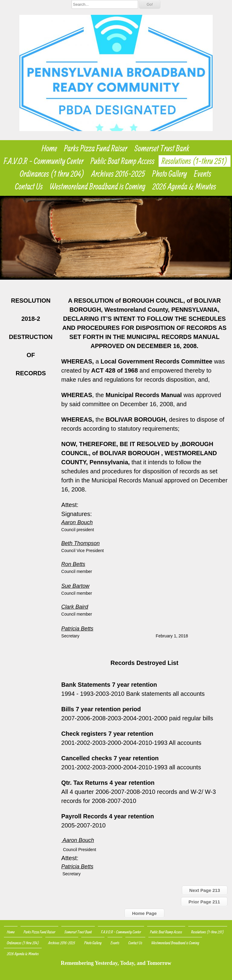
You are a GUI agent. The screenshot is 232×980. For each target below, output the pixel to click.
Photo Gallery (170, 174)
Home (49, 148)
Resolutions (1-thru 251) (195, 161)
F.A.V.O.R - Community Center (43, 161)
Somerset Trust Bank (162, 148)
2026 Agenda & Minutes (184, 186)
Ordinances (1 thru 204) (52, 174)
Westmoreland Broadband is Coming (98, 186)
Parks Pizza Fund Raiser (96, 148)
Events (203, 174)
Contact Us (29, 186)
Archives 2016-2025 (118, 174)
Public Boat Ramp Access (123, 161)
